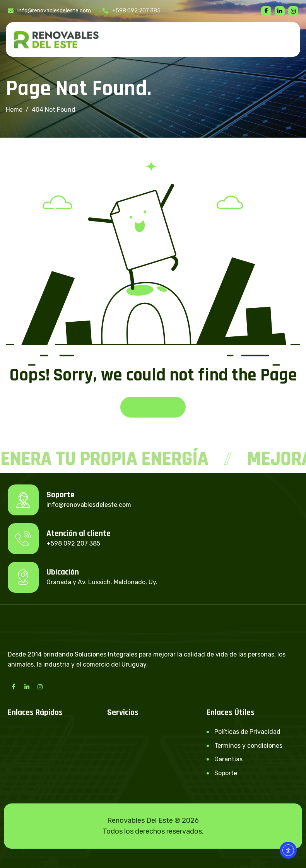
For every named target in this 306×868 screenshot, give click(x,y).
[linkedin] (280, 11)
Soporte (226, 773)
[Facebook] (266, 11)
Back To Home (153, 407)
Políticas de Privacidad (247, 732)
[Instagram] (40, 687)
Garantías (228, 759)
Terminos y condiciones (248, 746)
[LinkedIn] (27, 687)
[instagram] (293, 11)
